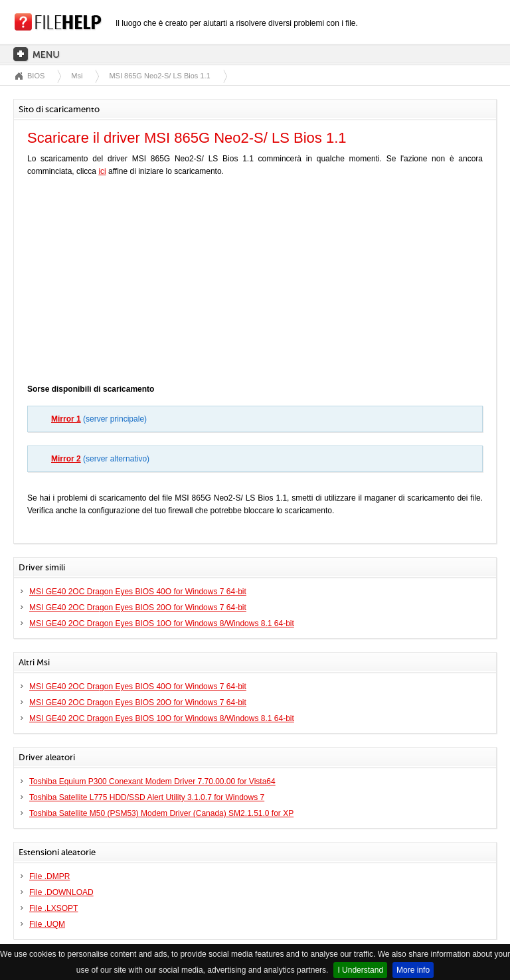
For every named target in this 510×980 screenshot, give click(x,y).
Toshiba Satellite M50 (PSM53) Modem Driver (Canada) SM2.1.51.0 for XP (161, 813)
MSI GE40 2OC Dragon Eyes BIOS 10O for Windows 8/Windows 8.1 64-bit (162, 623)
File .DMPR (49, 876)
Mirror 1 (66, 419)
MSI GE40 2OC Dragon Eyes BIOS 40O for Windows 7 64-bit (138, 592)
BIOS (36, 76)
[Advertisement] (255, 284)
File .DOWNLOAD (61, 892)
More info (413, 970)
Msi (77, 76)
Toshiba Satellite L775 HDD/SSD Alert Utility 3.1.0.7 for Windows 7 (147, 797)
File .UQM (47, 924)
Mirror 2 (66, 459)
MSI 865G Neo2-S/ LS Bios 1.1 (159, 76)
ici (102, 171)
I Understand (360, 970)
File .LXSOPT (53, 908)
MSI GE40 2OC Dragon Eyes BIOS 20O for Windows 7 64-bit (138, 608)
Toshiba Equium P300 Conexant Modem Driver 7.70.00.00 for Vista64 (152, 781)
